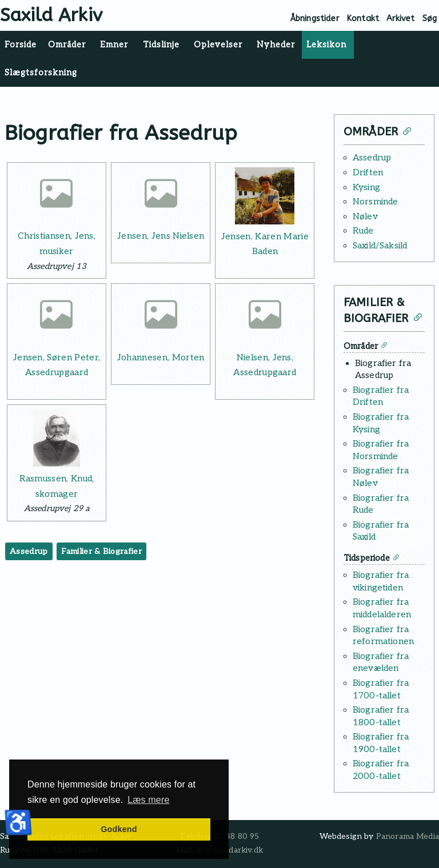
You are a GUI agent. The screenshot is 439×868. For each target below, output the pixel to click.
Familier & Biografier (101, 551)
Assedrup (29, 551)
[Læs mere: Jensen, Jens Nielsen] (161, 196)
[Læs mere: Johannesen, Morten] (161, 317)
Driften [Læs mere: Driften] (368, 172)
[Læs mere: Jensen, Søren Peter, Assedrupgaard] (57, 317)
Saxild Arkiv (51, 15)
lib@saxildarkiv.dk (230, 850)
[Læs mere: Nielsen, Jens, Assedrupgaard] (265, 317)
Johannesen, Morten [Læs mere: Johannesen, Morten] (161, 357)
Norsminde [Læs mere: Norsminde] (375, 202)
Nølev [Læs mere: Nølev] (365, 216)
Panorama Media (408, 837)
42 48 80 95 (237, 837)
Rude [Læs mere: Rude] (363, 231)
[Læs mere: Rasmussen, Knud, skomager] (57, 438)
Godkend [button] (119, 829)
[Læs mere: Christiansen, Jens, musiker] (57, 196)
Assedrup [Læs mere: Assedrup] (372, 158)
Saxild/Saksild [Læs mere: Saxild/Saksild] (380, 246)
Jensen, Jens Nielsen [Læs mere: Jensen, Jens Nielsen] (161, 236)
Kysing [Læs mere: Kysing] (366, 187)
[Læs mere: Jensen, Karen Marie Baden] (265, 196)
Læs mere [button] (148, 800)
